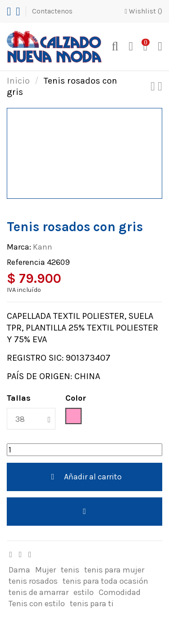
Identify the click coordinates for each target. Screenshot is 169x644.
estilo (84, 592)
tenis (70, 570)
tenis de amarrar (39, 592)
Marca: (19, 247)
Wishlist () (143, 11)
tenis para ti (92, 604)
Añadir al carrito (84, 477)
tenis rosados (33, 581)
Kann (43, 247)
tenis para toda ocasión (105, 581)
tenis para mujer (114, 570)
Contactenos (52, 11)
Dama (19, 570)
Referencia (26, 262)
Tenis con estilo (37, 604)
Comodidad (120, 592)
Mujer (46, 570)
